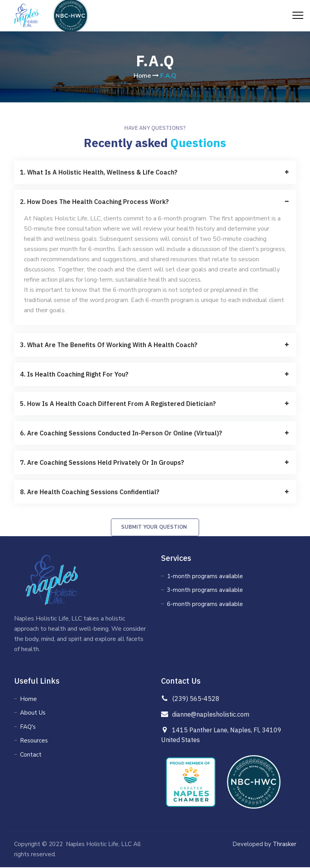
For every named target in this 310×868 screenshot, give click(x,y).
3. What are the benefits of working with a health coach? (109, 345)
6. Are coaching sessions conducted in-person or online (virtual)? (121, 433)
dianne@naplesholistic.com (211, 715)
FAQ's (28, 728)
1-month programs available (205, 577)
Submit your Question (154, 528)
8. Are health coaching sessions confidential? (90, 492)
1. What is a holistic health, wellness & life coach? (99, 172)
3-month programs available (205, 591)
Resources (34, 742)
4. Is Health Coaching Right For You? (74, 374)
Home (142, 76)
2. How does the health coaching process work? (94, 202)
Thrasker (284, 845)
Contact (31, 755)
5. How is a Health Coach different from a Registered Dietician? (118, 404)
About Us (33, 714)
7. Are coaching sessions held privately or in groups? (102, 462)
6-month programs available (205, 605)
